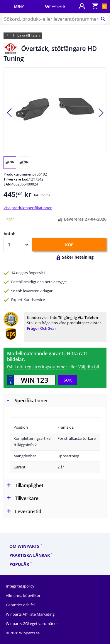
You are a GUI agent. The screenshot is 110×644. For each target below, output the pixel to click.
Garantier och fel (20, 605)
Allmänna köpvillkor (23, 595)
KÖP (69, 245)
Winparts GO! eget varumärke (32, 624)
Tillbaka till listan (26, 35)
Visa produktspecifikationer (28, 208)
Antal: (9, 234)
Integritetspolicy (20, 586)
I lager (9, 219)
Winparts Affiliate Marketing (30, 614)
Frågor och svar (42, 328)
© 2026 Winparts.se (23, 633)
